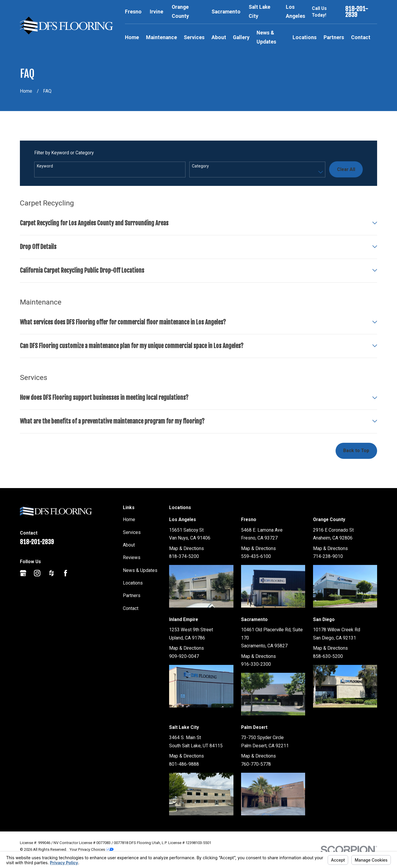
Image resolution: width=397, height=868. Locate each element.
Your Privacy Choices (92, 849)
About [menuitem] (219, 37)
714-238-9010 (328, 556)
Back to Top (356, 451)
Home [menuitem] (132, 37)
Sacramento (226, 12)
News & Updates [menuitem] (266, 37)
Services (132, 532)
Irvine (157, 12)
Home (129, 519)
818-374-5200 (184, 556)
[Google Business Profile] (23, 573)
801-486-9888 (184, 764)
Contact (131, 608)
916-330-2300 (256, 664)
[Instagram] (37, 573)
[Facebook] (66, 573)
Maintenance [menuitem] (161, 37)
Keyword (45, 166)
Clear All (346, 169)
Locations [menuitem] (305, 37)
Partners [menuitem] (334, 37)
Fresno (133, 12)
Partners (132, 595)
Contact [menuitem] (361, 37)
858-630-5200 (328, 656)
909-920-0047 (184, 656)
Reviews (132, 557)
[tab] (198, 227)
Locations (133, 583)
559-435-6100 (256, 556)
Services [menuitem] (194, 37)
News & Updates (140, 570)
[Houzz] (51, 573)
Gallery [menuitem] (241, 37)
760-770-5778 (256, 764)
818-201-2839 (357, 12)
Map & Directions (187, 548)
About (129, 545)
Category (200, 166)
